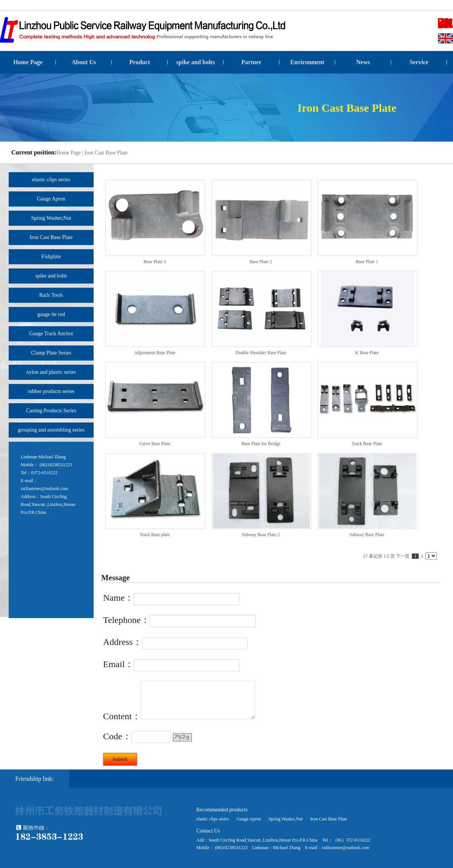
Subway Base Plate (367, 535)
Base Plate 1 (367, 262)
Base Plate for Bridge (261, 444)
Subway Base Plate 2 (261, 535)
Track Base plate (155, 535)
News (363, 62)
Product (140, 62)
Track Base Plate (367, 444)
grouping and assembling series (51, 430)
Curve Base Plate (155, 444)
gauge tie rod (51, 314)
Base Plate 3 (155, 262)
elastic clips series (51, 180)
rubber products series (51, 391)
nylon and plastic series (51, 372)
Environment (307, 62)
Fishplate (51, 257)
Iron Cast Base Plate (106, 153)
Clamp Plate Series (51, 353)
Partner (251, 62)
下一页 (403, 556)
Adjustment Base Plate (155, 353)
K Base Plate (367, 353)
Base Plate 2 (261, 262)
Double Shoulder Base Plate (261, 353)
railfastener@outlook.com (44, 489)
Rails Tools (51, 295)
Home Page (28, 62)
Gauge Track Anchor (51, 334)
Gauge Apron (51, 199)
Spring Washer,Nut (51, 218)
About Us (84, 62)
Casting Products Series (51, 411)
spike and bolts (196, 62)
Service (419, 62)
